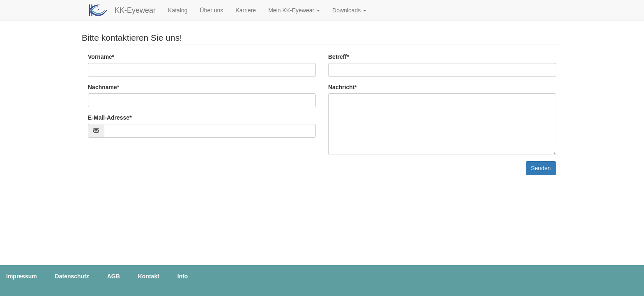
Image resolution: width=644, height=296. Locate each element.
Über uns (212, 10)
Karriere (246, 10)
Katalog (178, 10)
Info (183, 276)
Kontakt (149, 276)
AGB (114, 276)
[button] (294, 10)
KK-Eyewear (135, 10)
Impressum (22, 276)
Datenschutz (72, 276)
